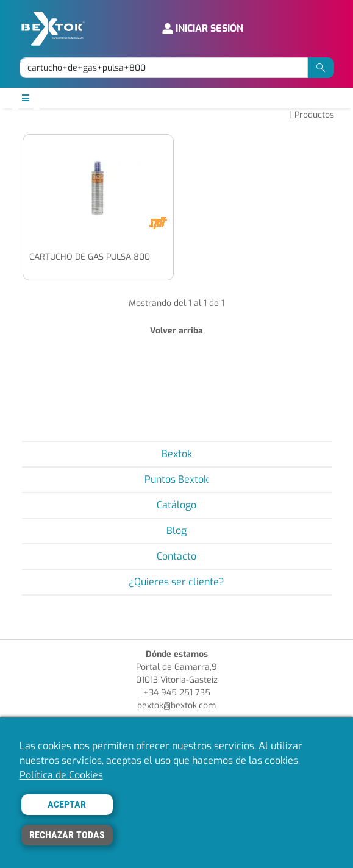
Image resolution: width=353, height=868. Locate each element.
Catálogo (176, 505)
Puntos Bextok (176, 479)
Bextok (177, 454)
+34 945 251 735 (177, 693)
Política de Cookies (61, 775)
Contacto (176, 556)
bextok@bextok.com (176, 706)
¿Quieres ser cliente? (176, 582)
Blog (176, 531)
